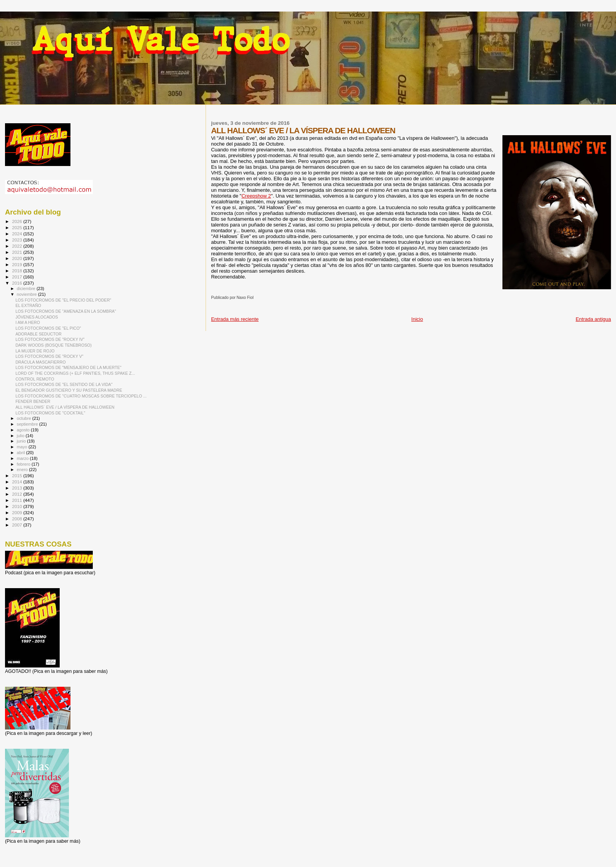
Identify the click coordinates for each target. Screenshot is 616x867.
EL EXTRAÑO (28, 305)
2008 (18, 519)
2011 (18, 500)
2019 (18, 264)
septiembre (28, 424)
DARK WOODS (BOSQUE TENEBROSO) (54, 345)
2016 (18, 283)
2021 (18, 252)
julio (21, 436)
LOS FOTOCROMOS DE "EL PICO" (48, 328)
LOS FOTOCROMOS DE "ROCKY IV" (50, 339)
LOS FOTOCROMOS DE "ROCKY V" (49, 356)
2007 (18, 525)
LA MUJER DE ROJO (35, 351)
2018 (18, 271)
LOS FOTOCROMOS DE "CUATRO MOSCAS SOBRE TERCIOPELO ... (81, 396)
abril (22, 453)
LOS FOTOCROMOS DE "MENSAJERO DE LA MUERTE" (68, 367)
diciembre (27, 288)
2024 (18, 234)
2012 (18, 494)
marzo (23, 458)
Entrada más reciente (235, 319)
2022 (18, 246)
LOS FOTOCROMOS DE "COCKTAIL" (50, 413)
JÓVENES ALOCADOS (37, 317)
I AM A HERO (28, 322)
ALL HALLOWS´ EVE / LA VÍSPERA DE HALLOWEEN (65, 407)
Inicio (417, 319)
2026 (18, 221)
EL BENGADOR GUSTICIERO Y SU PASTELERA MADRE (69, 390)
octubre (25, 418)
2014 (18, 482)
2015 (18, 475)
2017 (18, 277)
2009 (18, 512)
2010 (18, 506)
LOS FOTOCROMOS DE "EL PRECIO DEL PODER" (63, 300)
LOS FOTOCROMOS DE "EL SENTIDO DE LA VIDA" (64, 384)
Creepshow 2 (256, 196)
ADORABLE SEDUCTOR (38, 334)
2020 (18, 258)
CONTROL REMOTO (35, 379)
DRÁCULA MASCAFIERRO (41, 362)
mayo (23, 447)
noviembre (28, 294)
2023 (18, 240)
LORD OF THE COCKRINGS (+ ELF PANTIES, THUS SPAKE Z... (75, 373)
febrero (24, 464)
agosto (24, 430)
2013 (18, 488)
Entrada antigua (593, 319)
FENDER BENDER (33, 401)
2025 (18, 227)
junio (22, 441)
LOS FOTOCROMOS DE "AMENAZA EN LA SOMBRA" (66, 311)
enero (23, 470)
